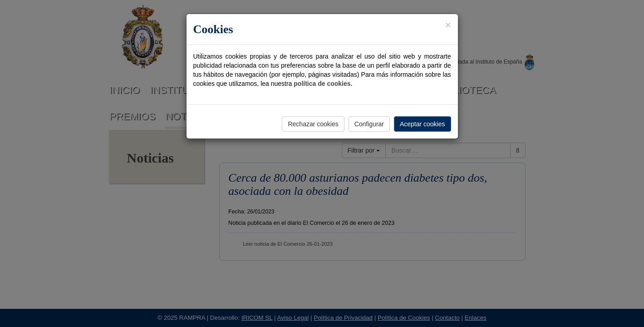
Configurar (369, 124)
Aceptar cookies (423, 124)
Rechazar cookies (313, 124)
